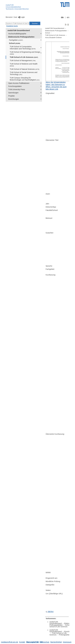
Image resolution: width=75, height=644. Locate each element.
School (15, 43)
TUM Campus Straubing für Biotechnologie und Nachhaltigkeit (25, 79)
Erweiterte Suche (12, 26)
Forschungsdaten (15, 86)
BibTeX (50, 612)
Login (21, 17)
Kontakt (22, 642)
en (68, 17)
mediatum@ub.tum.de (10, 642)
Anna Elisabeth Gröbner (53, 38)
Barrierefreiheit (56, 642)
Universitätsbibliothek (13, 7)
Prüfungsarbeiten (66, 635)
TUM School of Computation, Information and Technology (23, 48)
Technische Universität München (17, 9)
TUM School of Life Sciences (24, 57)
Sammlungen (13, 93)
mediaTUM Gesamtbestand (19, 30)
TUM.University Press (17, 89)
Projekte (11, 96)
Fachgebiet (16, 40)
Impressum (67, 642)
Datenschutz (44, 642)
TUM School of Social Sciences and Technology (24, 73)
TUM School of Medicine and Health (24, 65)
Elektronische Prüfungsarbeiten (21, 37)
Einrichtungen (14, 99)
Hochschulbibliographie (17, 34)
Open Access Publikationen (19, 83)
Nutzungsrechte (32, 642)
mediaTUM (10, 5)
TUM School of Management (23, 61)
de (62, 17)
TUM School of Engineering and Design (25, 53)
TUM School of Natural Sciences (25, 69)
